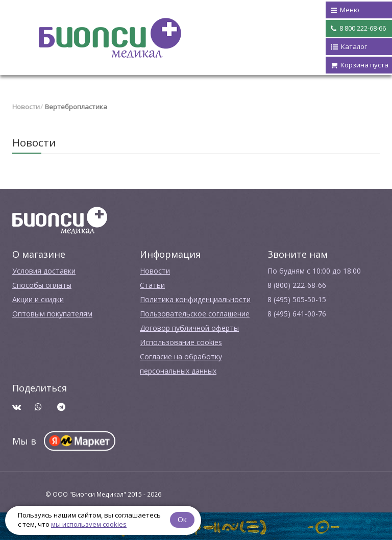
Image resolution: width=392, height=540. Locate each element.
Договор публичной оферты (189, 328)
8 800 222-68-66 (358, 29)
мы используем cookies (89, 524)
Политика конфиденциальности (195, 299)
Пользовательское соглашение (195, 314)
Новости (26, 107)
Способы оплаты (42, 285)
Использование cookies (181, 342)
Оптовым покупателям (52, 314)
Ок (182, 519)
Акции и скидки (38, 299)
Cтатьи (152, 285)
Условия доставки (44, 271)
